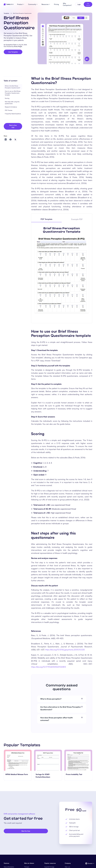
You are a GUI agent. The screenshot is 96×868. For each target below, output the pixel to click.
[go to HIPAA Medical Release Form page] (18, 760)
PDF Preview (9, 110)
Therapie (27, 867)
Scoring (7, 98)
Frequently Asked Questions (13, 114)
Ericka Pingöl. (18, 46)
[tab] (46, 219)
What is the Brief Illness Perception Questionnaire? (12, 87)
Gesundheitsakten (9, 867)
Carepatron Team (11, 45)
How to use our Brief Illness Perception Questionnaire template (13, 93)
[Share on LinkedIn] (6, 140)
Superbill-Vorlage (49, 867)
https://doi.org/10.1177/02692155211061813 (48, 667)
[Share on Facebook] (10, 140)
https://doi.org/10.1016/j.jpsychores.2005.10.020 (65, 650)
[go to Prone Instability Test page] (78, 760)
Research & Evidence (11, 107)
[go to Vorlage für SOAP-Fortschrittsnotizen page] (48, 760)
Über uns (67, 867)
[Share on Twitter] (15, 140)
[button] (89, 863)
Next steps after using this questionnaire (12, 103)
